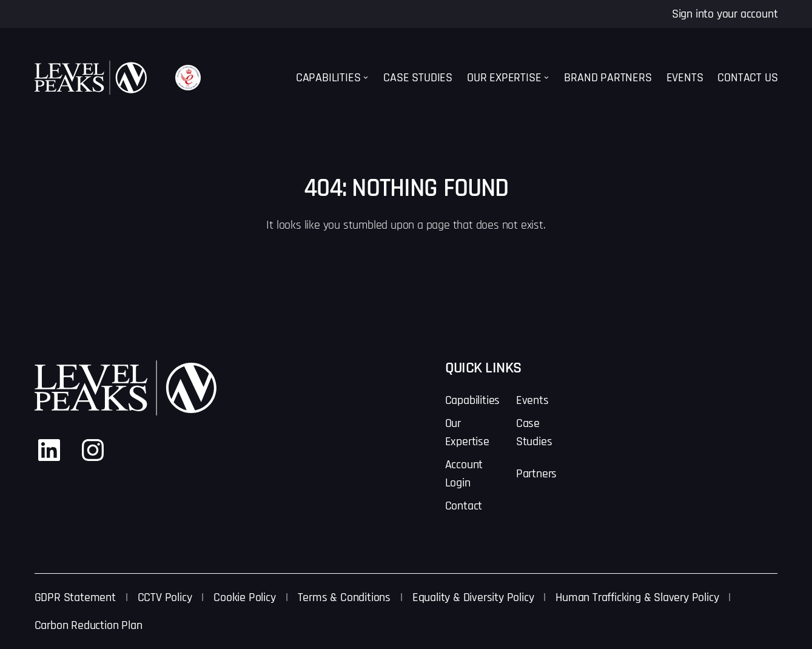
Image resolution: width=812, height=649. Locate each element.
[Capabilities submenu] (366, 78)
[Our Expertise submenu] (546, 78)
